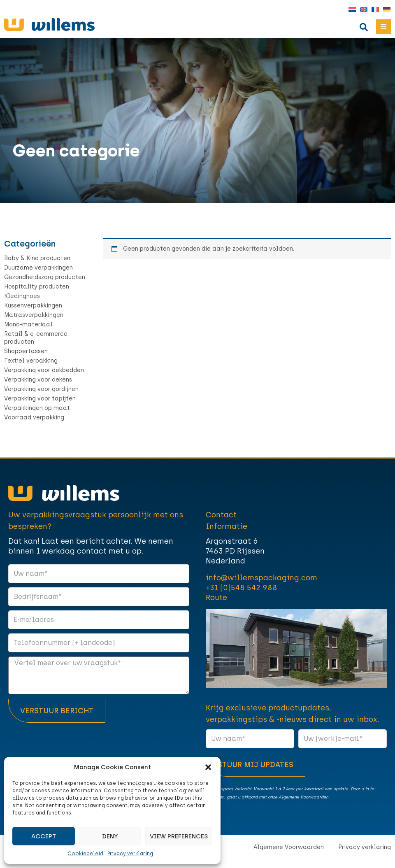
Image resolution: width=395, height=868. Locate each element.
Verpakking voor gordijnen (41, 389)
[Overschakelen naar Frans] (373, 10)
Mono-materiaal (28, 325)
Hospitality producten (37, 287)
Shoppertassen (26, 351)
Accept (44, 836)
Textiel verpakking (31, 361)
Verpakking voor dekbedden (44, 370)
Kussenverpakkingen (33, 306)
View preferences (179, 836)
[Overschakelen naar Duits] (385, 10)
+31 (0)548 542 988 (242, 588)
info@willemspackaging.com (261, 578)
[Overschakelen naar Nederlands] (350, 10)
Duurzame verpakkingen (38, 268)
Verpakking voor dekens (38, 380)
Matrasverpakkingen (34, 315)
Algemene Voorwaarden (289, 847)
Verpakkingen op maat (37, 408)
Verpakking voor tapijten (40, 399)
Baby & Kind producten (37, 258)
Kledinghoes (22, 296)
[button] (208, 767)
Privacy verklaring (130, 854)
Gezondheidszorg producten (45, 277)
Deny (110, 836)
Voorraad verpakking (34, 418)
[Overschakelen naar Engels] (362, 10)
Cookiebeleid (85, 854)
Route (216, 598)
